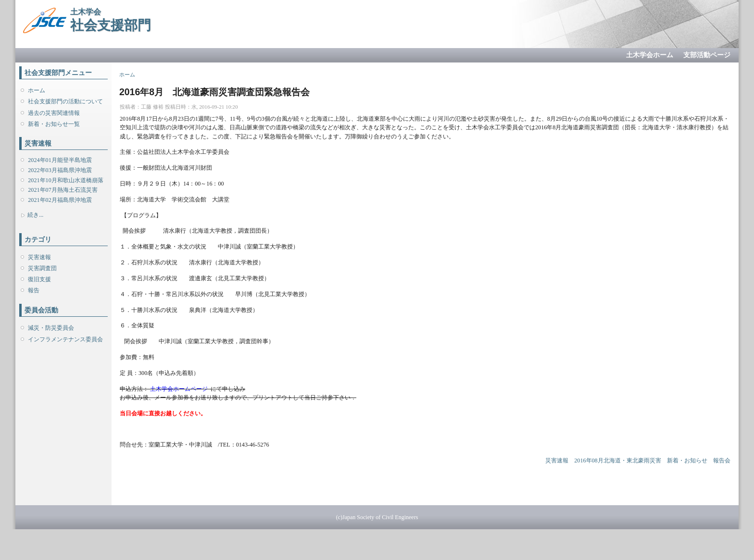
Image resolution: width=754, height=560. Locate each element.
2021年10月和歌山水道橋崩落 (65, 180)
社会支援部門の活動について (65, 101)
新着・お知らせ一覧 (54, 124)
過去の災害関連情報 (54, 113)
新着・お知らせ (687, 460)
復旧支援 (39, 279)
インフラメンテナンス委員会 (65, 339)
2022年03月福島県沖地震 (60, 170)
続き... (35, 215)
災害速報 (39, 257)
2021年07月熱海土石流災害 (63, 190)
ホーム (37, 90)
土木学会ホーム (650, 55)
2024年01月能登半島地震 (60, 160)
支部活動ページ (707, 55)
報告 (34, 290)
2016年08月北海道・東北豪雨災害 (617, 460)
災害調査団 (42, 268)
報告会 (722, 460)
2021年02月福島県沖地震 (60, 200)
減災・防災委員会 (51, 328)
